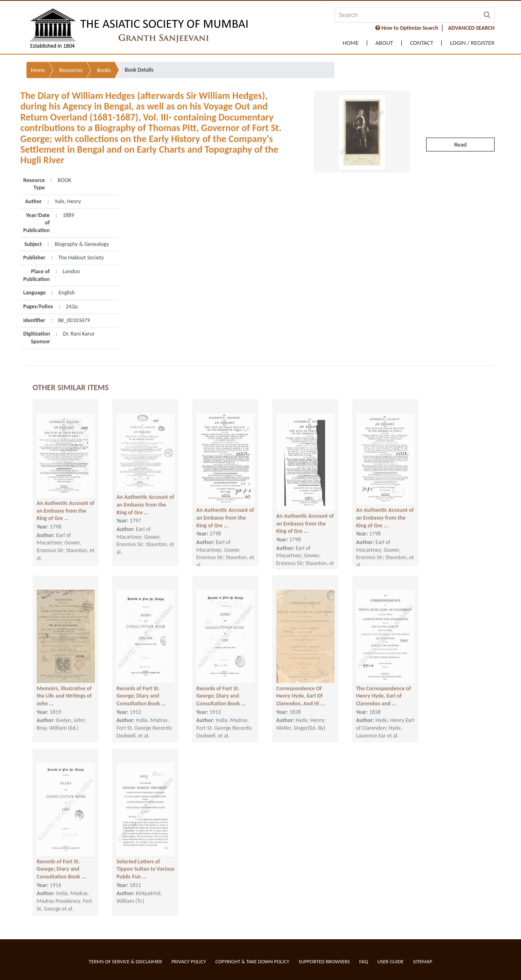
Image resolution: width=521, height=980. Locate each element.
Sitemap (423, 961)
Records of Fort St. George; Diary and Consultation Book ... (141, 682)
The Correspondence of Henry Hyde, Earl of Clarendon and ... (384, 682)
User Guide (391, 961)
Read (460, 116)
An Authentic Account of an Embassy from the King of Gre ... (66, 497)
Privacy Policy (189, 961)
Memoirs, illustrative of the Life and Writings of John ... (64, 682)
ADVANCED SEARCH (471, 28)
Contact (422, 43)
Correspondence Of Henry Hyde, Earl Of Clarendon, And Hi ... (301, 682)
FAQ (364, 961)
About (384, 43)
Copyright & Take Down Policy (252, 961)
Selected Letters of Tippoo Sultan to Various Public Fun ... (145, 855)
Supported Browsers (324, 961)
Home (351, 43)
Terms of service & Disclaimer (125, 961)
